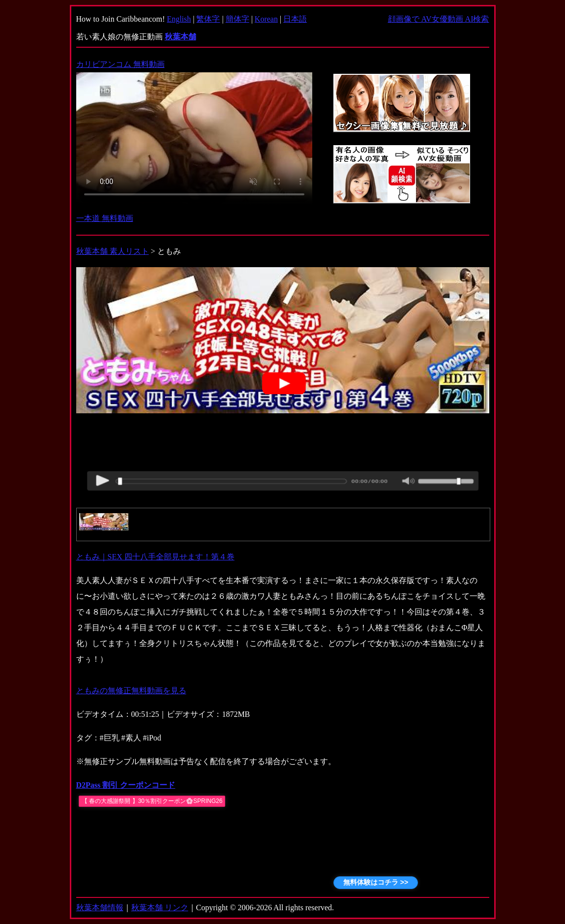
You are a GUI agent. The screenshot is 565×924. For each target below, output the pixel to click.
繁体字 (208, 19)
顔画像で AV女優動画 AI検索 (439, 19)
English (179, 19)
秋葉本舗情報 (100, 908)
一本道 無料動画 (105, 218)
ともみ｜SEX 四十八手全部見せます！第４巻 (155, 557)
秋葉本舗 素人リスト (113, 251)
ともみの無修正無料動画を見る (131, 691)
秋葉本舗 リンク (160, 908)
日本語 (295, 19)
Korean (266, 19)
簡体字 (238, 19)
